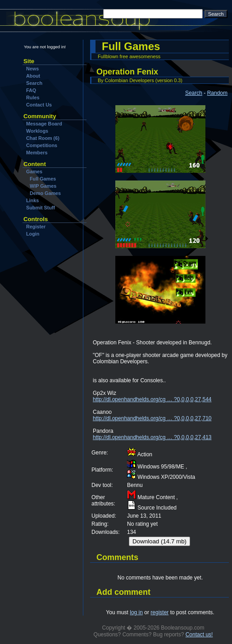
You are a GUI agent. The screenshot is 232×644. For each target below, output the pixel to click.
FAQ (31, 90)
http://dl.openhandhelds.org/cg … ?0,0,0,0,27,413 (152, 437)
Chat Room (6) (43, 138)
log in (136, 612)
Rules (33, 97)
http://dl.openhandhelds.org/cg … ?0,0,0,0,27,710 (152, 418)
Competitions (42, 145)
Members (37, 153)
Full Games (43, 179)
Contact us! (199, 635)
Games (34, 171)
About (33, 76)
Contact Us (39, 105)
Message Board (44, 124)
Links (32, 200)
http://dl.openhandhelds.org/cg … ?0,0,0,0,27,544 (152, 399)
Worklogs (37, 131)
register (159, 612)
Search (34, 83)
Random (217, 93)
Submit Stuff (41, 208)
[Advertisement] (51, 293)
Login (33, 234)
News (32, 69)
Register (36, 227)
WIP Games (43, 186)
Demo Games (45, 193)
